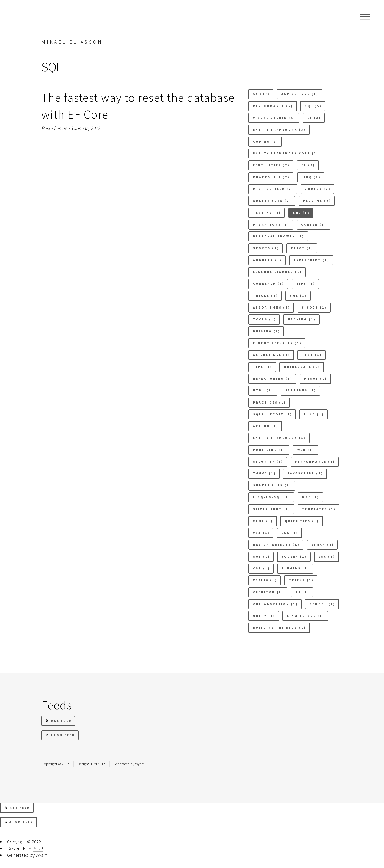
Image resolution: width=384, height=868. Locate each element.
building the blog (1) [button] (279, 628)
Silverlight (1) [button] (272, 509)
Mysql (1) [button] (316, 379)
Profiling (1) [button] (269, 450)
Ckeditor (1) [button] (268, 592)
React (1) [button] (302, 248)
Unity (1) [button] (264, 616)
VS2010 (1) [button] (265, 580)
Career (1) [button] (314, 225)
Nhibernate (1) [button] (302, 367)
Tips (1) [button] (306, 284)
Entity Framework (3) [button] (279, 130)
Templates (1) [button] (319, 509)
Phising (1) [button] (267, 331)
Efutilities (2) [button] (271, 165)
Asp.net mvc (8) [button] (300, 94)
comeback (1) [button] (269, 284)
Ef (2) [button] (308, 165)
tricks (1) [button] (266, 296)
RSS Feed (59, 721)
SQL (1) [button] (301, 213)
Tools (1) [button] (265, 319)
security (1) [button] (268, 462)
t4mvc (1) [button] (264, 473)
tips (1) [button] (263, 367)
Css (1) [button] (290, 533)
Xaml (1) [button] (263, 521)
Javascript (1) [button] (305, 473)
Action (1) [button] (266, 426)
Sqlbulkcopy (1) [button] (273, 414)
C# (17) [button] (261, 94)
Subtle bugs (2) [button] (272, 201)
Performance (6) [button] (273, 106)
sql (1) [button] (261, 557)
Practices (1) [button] (270, 403)
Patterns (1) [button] (301, 390)
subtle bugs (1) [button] (272, 485)
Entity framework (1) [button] (279, 438)
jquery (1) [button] (294, 557)
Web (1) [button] (306, 450)
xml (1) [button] (298, 296)
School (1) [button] (322, 604)
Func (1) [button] (314, 414)
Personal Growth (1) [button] (279, 236)
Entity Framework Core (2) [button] (286, 153)
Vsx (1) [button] (261, 533)
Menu (365, 17)
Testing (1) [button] (267, 213)
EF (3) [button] (314, 118)
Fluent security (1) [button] (277, 343)
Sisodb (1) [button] (314, 308)
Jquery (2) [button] (318, 189)
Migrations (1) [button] (271, 225)
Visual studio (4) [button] (274, 118)
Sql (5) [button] (313, 106)
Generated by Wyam (129, 764)
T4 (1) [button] (303, 592)
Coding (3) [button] (266, 142)
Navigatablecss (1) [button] (276, 545)
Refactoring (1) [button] (273, 379)
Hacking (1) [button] (302, 319)
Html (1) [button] (263, 390)
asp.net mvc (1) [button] (272, 355)
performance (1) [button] (315, 462)
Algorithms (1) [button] (272, 308)
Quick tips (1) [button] (302, 521)
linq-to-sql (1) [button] (306, 616)
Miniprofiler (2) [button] (273, 189)
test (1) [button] (312, 355)
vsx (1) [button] (327, 557)
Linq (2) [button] (311, 177)
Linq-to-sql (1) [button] (272, 497)
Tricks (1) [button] (301, 580)
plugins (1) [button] (296, 568)
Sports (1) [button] (266, 248)
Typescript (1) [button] (312, 260)
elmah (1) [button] (323, 545)
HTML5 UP (97, 764)
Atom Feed (60, 735)
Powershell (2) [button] (271, 177)
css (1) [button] (261, 568)
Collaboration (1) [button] (276, 604)
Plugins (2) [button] (317, 201)
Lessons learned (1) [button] (277, 272)
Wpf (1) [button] (311, 497)
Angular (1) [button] (267, 260)
